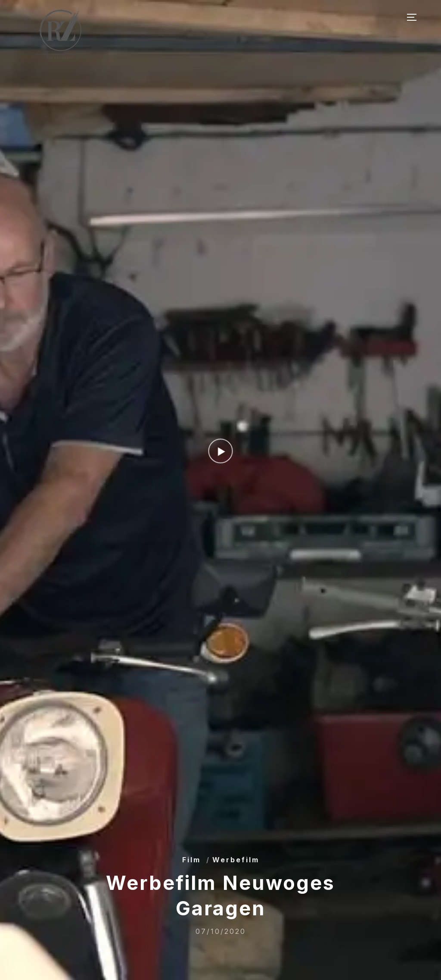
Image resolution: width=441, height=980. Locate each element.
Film (191, 860)
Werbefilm (236, 860)
